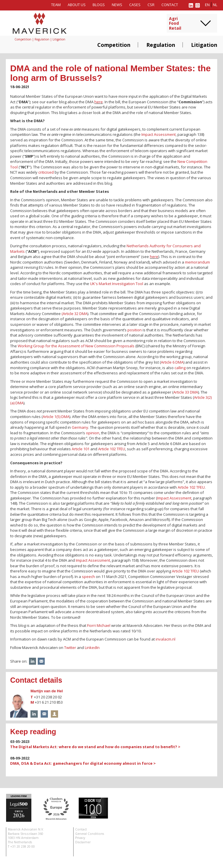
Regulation (161, 45)
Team (56, 5)
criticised (46, 172)
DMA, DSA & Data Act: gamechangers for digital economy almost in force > (83, 763)
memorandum (197, 262)
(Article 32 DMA (74, 314)
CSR (151, 5)
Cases (135, 5)
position (135, 330)
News (117, 5)
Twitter (70, 648)
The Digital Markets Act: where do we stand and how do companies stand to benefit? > (95, 747)
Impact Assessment (159, 134)
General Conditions (90, 834)
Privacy (80, 838)
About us (77, 5)
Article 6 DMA (172, 362)
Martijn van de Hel (47, 691)
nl (215, 5)
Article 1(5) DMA (56, 417)
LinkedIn (92, 648)
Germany (80, 427)
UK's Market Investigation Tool (117, 284)
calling (180, 368)
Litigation (204, 45)
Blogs (99, 5)
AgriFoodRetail (175, 24)
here (99, 102)
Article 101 (81, 449)
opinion (93, 433)
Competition (114, 45)
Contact (170, 5)
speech (88, 577)
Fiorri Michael (99, 625)
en (207, 5)
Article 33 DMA (186, 392)
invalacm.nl (166, 639)
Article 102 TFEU (112, 449)
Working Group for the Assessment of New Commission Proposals (76, 346)
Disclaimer (83, 842)
